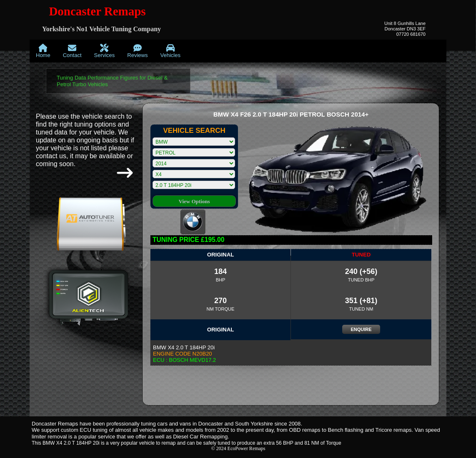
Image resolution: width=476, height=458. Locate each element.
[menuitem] (43, 51)
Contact (72, 51)
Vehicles (170, 51)
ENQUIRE (361, 329)
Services (105, 51)
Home (43, 51)
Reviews (137, 51)
